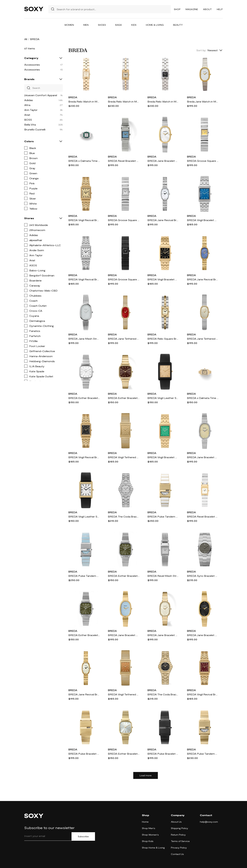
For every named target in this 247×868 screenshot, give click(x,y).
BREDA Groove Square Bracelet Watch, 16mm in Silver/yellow (203, 161)
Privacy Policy (179, 848)
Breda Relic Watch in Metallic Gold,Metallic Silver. (124, 101)
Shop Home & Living (153, 848)
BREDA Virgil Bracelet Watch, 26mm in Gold (163, 457)
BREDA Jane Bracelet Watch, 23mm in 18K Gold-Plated (163, 635)
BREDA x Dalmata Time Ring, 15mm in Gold (203, 398)
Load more (146, 775)
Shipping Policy (180, 828)
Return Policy (178, 835)
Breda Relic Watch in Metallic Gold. (84, 101)
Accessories (32, 65)
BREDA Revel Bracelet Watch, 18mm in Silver (124, 161)
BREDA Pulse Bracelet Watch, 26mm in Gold (84, 754)
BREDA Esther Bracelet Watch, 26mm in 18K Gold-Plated (124, 398)
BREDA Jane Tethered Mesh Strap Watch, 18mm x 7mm (124, 339)
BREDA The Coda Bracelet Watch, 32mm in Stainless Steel (124, 516)
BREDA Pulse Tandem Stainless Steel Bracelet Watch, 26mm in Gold (203, 754)
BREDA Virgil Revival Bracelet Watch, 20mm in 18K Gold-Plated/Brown (203, 694)
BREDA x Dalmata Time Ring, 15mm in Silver (84, 161)
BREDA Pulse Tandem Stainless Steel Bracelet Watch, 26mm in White (163, 516)
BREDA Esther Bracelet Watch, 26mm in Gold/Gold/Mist (124, 754)
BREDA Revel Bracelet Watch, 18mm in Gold (203, 516)
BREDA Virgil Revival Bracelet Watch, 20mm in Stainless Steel (84, 279)
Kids (134, 25)
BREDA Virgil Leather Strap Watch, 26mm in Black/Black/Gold (163, 398)
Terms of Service (180, 841)
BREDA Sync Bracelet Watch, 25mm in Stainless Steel (203, 576)
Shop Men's (149, 828)
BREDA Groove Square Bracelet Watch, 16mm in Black (124, 279)
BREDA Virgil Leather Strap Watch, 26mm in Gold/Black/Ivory (84, 516)
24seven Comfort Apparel (41, 95)
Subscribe (83, 836)
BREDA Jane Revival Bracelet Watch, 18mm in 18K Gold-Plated (84, 694)
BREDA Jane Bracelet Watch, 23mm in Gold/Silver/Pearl (163, 161)
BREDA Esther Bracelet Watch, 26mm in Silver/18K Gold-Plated (124, 576)
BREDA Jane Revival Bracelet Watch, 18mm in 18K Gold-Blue (203, 279)
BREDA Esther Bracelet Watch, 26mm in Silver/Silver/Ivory (84, 398)
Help (220, 9)
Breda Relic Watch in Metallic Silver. (163, 101)
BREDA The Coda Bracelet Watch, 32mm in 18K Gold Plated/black (163, 694)
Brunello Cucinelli (35, 129)
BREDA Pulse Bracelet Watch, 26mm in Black (163, 754)
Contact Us (177, 854)
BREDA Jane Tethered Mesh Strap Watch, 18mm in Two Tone (203, 339)
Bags (119, 25)
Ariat (27, 115)
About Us (176, 822)
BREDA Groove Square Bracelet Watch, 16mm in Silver (124, 220)
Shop (177, 9)
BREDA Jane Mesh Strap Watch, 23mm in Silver (84, 339)
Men (86, 25)
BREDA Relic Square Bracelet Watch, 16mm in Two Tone (163, 339)
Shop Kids (148, 841)
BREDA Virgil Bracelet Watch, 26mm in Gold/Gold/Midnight (163, 279)
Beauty (178, 25)
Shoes (102, 25)
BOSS (28, 120)
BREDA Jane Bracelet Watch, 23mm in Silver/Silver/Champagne (203, 457)
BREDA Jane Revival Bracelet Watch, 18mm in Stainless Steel (163, 220)
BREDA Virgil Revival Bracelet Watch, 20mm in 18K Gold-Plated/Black (84, 457)
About (207, 9)
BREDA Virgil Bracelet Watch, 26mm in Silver (203, 220)
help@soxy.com (209, 822)
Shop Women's (150, 835)
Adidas (29, 100)
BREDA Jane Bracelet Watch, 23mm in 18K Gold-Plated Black (203, 635)
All (26, 39)
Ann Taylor (31, 110)
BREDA (73, 97)
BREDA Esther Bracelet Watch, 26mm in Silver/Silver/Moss (84, 635)
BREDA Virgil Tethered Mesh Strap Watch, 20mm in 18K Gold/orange (124, 694)
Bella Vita (30, 124)
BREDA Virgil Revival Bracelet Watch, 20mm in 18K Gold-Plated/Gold (84, 220)
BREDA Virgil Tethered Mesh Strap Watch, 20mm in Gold (124, 457)
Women (69, 25)
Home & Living (155, 25)
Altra (27, 105)
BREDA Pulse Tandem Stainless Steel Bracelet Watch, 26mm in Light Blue (84, 576)
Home (145, 822)
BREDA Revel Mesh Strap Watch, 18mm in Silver (163, 576)
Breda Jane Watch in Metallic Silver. (203, 101)
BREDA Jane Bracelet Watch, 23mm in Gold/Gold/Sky (124, 635)
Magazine (192, 9)
